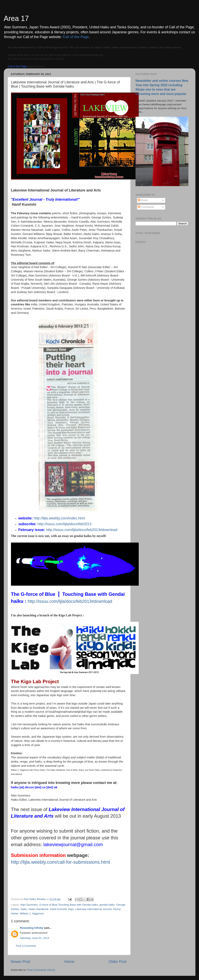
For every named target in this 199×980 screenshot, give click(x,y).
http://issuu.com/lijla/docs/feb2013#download (82, 530)
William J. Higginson (32, 913)
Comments (146, 207)
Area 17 (16, 18)
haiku (24, 909)
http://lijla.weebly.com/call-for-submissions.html (61, 862)
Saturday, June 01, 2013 (35, 938)
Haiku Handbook (39, 909)
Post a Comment (26, 946)
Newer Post (21, 962)
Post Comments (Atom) (41, 970)
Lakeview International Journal (93, 909)
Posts (143, 200)
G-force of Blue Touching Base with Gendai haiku (69, 905)
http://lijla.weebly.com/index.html (59, 518)
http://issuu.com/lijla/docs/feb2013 (64, 524)
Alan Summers (29, 905)
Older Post (117, 962)
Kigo (71, 909)
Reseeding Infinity (32, 928)
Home (69, 962)
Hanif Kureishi (58, 909)
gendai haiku (107, 905)
